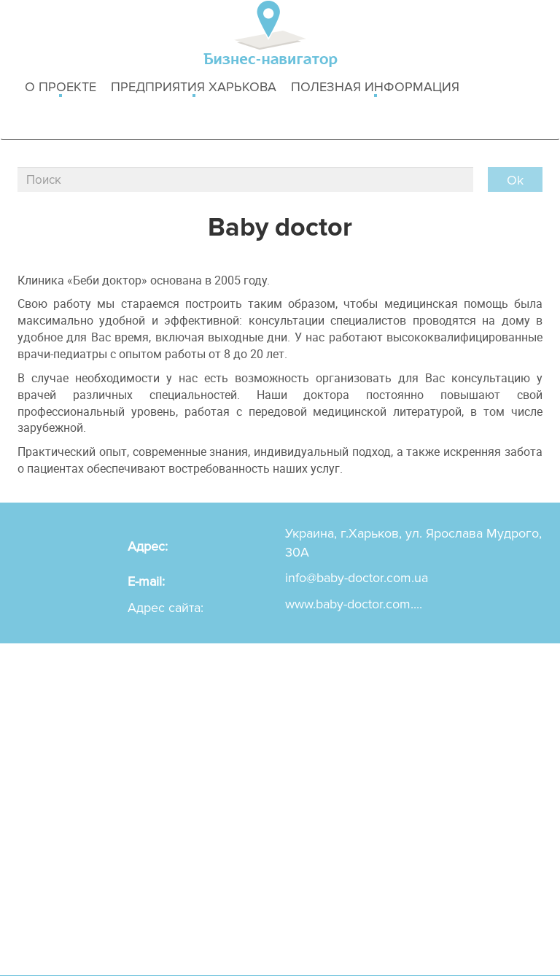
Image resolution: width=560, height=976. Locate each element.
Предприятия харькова (194, 88)
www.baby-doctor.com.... (354, 604)
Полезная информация (375, 88)
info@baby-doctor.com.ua (357, 578)
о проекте (61, 88)
